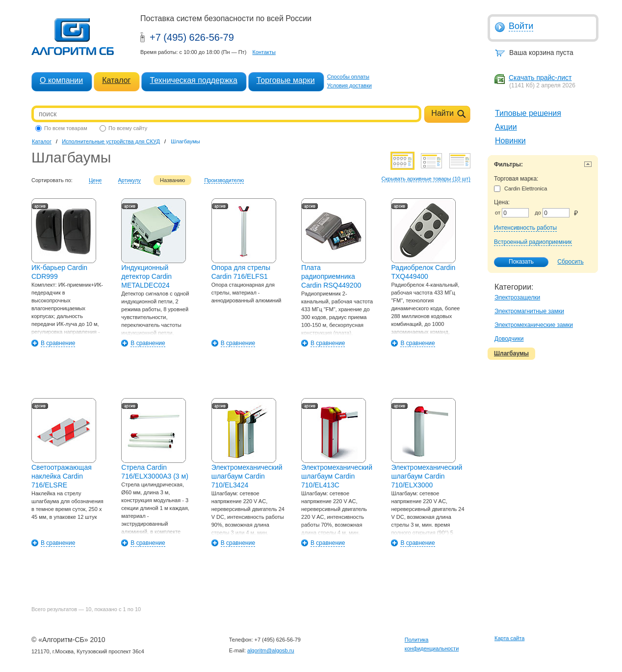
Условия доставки (350, 85)
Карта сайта (509, 638)
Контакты (264, 52)
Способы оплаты (348, 77)
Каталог (116, 80)
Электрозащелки (517, 297)
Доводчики (509, 339)
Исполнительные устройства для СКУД (111, 141)
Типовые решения (528, 113)
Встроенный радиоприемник (533, 242)
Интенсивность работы (525, 228)
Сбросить (570, 262)
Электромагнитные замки (529, 311)
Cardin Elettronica (520, 189)
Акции (506, 127)
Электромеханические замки (534, 325)
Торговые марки (286, 80)
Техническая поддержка (193, 80)
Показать (516, 262)
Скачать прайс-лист (540, 78)
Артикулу (130, 180)
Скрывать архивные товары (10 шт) (426, 179)
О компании (61, 80)
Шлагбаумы (511, 353)
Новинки (510, 141)
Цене (95, 180)
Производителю (224, 180)
